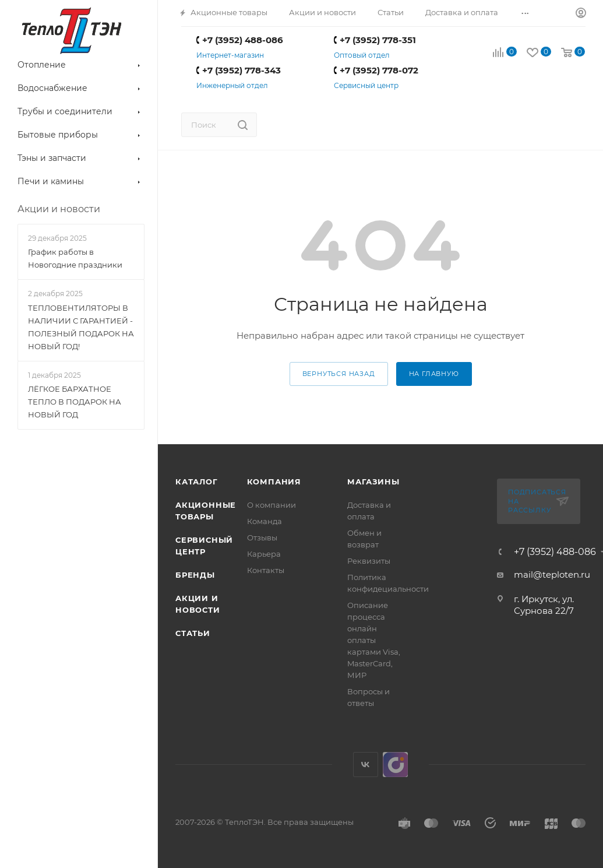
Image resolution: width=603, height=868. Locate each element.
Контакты (266, 570)
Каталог (197, 482)
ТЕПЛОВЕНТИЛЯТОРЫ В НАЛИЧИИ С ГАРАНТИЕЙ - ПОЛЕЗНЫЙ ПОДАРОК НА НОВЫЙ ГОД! (81, 327)
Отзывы (262, 537)
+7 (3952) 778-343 (239, 70)
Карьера (264, 554)
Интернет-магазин (230, 55)
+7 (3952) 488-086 (240, 40)
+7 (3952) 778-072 (376, 70)
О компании (271, 505)
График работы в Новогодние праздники (75, 258)
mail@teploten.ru (552, 574)
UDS (395, 765)
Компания (274, 482)
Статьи (193, 633)
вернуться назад (339, 374)
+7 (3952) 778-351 (375, 40)
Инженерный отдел (232, 85)
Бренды (195, 575)
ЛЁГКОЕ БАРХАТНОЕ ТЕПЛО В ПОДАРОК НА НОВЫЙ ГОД (75, 402)
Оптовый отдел (362, 55)
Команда (265, 521)
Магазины (373, 482)
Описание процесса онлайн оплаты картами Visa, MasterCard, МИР (374, 640)
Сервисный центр (366, 85)
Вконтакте (366, 765)
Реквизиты (369, 561)
